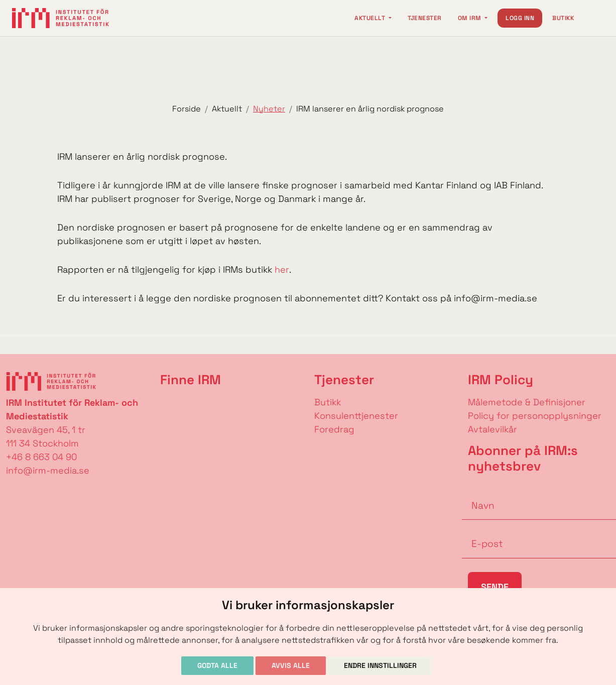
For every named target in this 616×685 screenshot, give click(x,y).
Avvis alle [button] (291, 665)
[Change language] (594, 18)
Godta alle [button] (217, 665)
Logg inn (520, 18)
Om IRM (470, 18)
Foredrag (334, 429)
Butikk (563, 18)
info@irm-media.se (48, 470)
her (282, 269)
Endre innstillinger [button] (380, 665)
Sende (495, 587)
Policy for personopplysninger (535, 416)
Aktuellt (371, 18)
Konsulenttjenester (356, 416)
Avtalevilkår (492, 429)
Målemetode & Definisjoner (527, 402)
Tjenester (425, 18)
